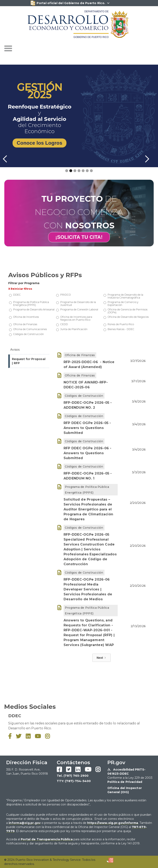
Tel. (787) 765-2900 (73, 776)
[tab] (29, 350)
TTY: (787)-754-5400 (74, 781)
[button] (8, 49)
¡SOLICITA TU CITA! (79, 237)
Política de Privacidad (125, 782)
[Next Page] (102, 658)
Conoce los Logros (39, 143)
